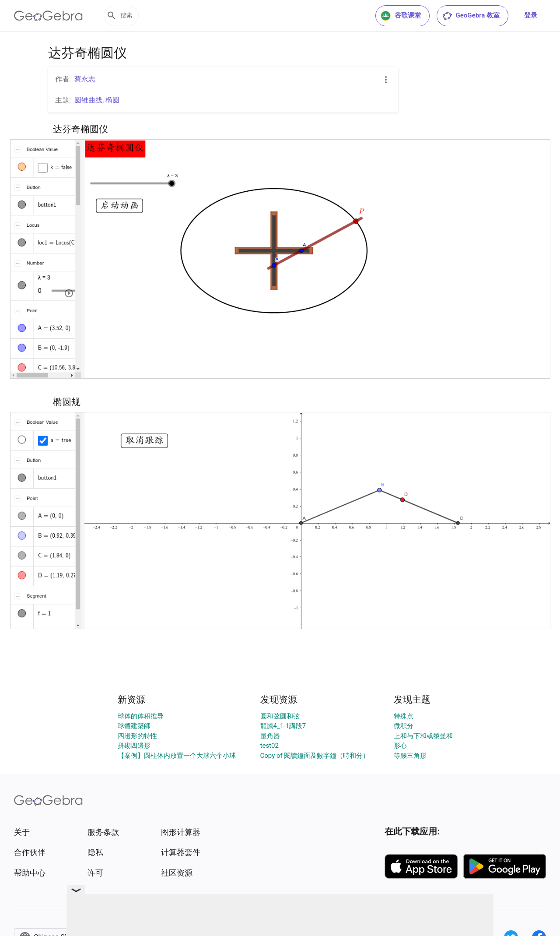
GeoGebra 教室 (471, 16)
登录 (531, 15)
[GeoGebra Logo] (48, 16)
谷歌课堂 (401, 16)
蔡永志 (85, 79)
